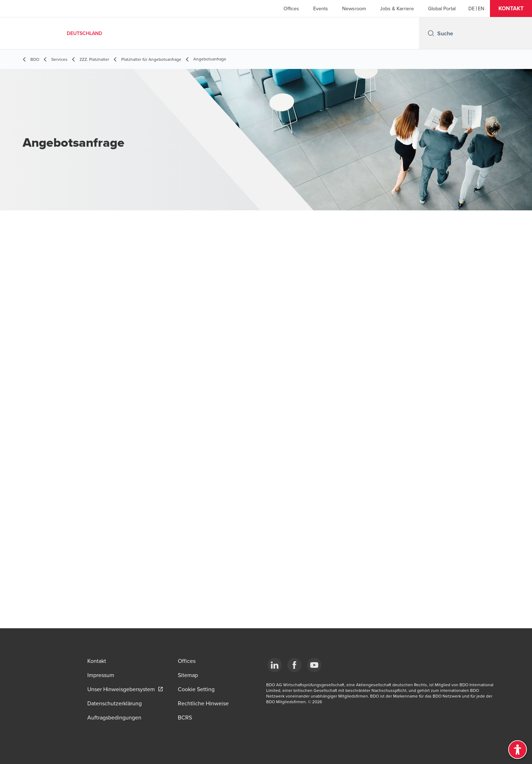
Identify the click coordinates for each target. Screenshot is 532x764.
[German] (472, 8)
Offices (291, 8)
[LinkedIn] (275, 665)
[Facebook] (294, 665)
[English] (481, 8)
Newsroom (354, 8)
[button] (511, 8)
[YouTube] (314, 665)
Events (321, 8)
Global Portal (442, 8)
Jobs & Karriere (397, 8)
